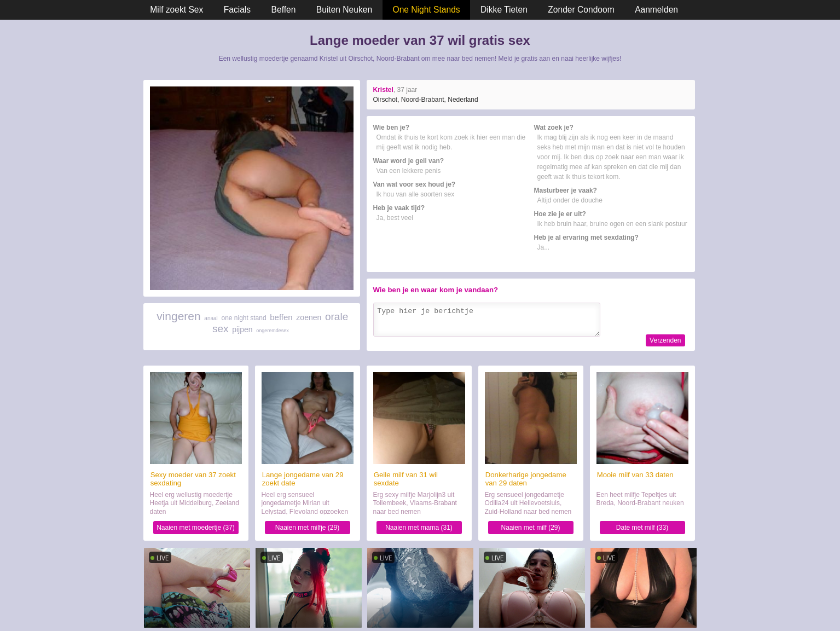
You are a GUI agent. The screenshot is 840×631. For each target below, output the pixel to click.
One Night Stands (427, 10)
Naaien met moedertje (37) (196, 528)
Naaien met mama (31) (419, 528)
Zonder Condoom (581, 10)
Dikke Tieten (504, 10)
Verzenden (665, 340)
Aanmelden (656, 10)
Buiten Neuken (344, 10)
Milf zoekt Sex (176, 10)
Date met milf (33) (642, 528)
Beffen (284, 10)
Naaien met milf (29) (530, 528)
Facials (237, 10)
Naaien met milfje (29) (307, 528)
